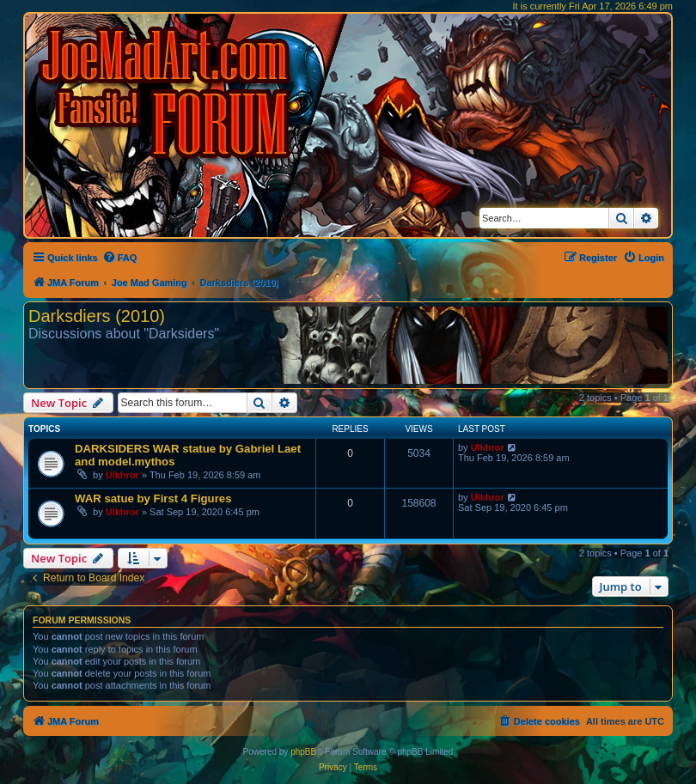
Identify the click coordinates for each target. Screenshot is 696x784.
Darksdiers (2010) (97, 316)
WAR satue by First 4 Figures (153, 498)
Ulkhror (122, 475)
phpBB (303, 752)
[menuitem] (120, 258)
